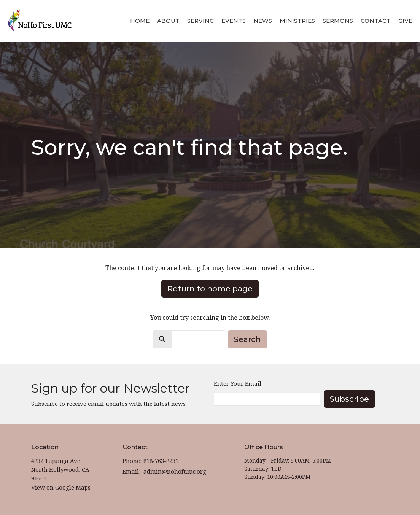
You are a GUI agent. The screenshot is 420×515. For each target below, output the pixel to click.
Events (234, 21)
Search (247, 339)
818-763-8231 (161, 461)
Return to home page (210, 289)
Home (140, 21)
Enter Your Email (238, 383)
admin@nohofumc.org (175, 471)
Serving (200, 21)
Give (405, 21)
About (168, 21)
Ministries (297, 21)
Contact (376, 21)
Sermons (338, 21)
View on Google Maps (61, 487)
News (263, 21)
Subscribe (349, 399)
